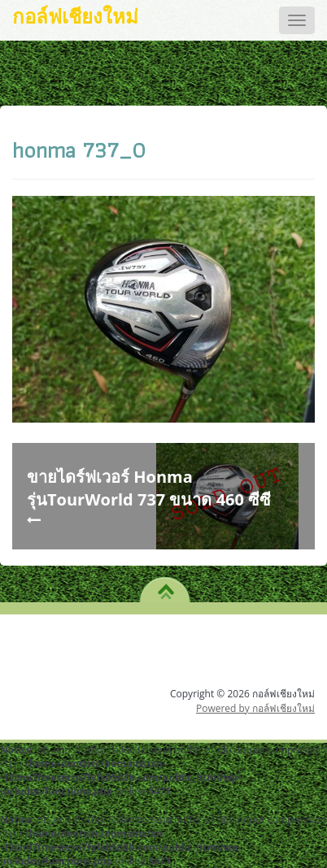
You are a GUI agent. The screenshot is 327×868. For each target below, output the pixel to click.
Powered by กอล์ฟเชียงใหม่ (255, 708)
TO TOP (166, 586)
